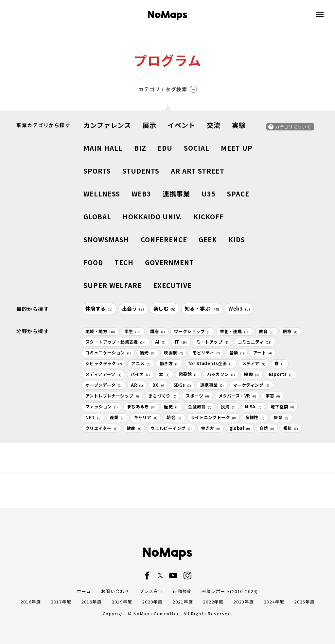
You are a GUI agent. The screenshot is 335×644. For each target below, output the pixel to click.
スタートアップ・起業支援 (116, 342)
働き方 (169, 363)
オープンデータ (104, 385)
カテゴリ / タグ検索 (168, 89)
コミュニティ (255, 342)
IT (181, 342)
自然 (267, 428)
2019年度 (122, 602)
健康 (134, 428)
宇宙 (273, 396)
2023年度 (244, 602)
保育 (281, 417)
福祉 (291, 428)
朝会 (174, 417)
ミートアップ (212, 342)
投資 (228, 407)
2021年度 (183, 602)
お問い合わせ (115, 591)
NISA (253, 407)
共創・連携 (235, 331)
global (240, 428)
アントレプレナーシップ (112, 396)
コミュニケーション (108, 353)
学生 (133, 331)
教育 (266, 331)
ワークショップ (192, 331)
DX (158, 385)
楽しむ (165, 308)
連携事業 (212, 385)
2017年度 (61, 602)
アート (263, 353)
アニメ (141, 363)
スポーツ (197, 396)
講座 (158, 331)
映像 (251, 374)
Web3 (239, 308)
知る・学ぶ (202, 308)
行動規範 (182, 591)
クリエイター (101, 428)
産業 (117, 417)
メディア (254, 363)
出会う (133, 308)
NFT (93, 417)
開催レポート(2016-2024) (230, 591)
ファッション (102, 407)
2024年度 (274, 602)
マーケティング (251, 385)
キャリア (146, 417)
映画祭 (174, 353)
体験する (99, 308)
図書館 (188, 374)
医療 (290, 331)
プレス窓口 (151, 591)
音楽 (237, 353)
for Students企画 (211, 363)
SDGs (182, 385)
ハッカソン (221, 374)
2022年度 (213, 602)
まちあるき (141, 407)
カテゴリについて (293, 127)
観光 (147, 353)
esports (281, 374)
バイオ (140, 374)
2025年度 (304, 602)
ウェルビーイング (171, 428)
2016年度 (31, 602)
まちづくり (163, 396)
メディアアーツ (103, 374)
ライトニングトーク (213, 417)
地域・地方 (100, 331)
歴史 (171, 407)
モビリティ (206, 353)
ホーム (84, 591)
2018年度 (91, 602)
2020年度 (152, 602)
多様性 (255, 417)
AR (137, 385)
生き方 (211, 428)
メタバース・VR (238, 396)
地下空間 (282, 407)
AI (160, 342)
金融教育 (200, 407)
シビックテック (104, 363)
